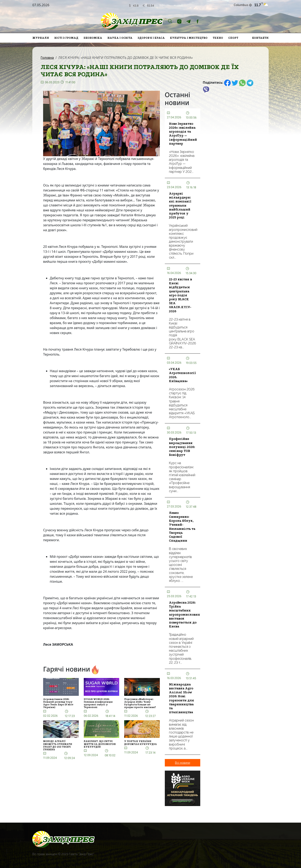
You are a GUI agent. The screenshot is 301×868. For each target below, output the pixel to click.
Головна (47, 58)
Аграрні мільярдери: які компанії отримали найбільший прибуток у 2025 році (180, 205)
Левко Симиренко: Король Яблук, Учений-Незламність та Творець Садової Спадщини (182, 527)
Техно (218, 38)
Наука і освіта (120, 38)
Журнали (41, 38)
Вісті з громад (66, 38)
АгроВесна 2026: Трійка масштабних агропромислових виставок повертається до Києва (184, 614)
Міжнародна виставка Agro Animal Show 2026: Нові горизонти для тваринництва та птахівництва (181, 698)
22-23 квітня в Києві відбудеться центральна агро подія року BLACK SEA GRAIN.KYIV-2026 (180, 295)
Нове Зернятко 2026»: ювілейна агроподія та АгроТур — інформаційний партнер (183, 134)
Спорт (233, 38)
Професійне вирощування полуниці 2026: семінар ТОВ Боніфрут (182, 447)
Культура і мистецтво (189, 38)
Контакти (260, 38)
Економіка (93, 38)
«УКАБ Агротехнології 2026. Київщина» (182, 375)
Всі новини (183, 763)
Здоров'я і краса (151, 38)
